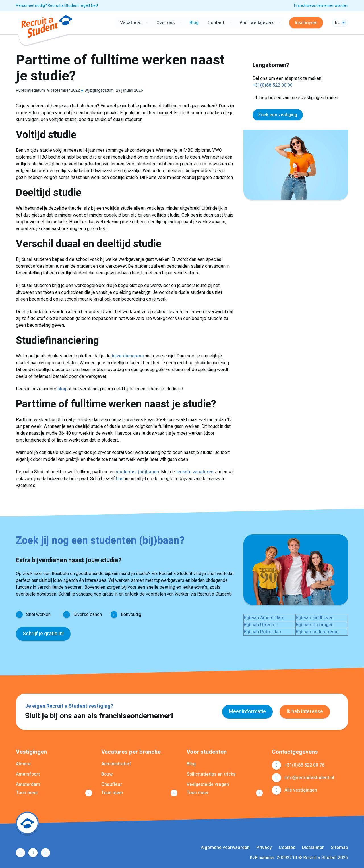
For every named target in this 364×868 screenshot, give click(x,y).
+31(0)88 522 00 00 (273, 85)
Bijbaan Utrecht (260, 625)
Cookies (287, 848)
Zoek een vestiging (278, 115)
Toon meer (27, 793)
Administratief (116, 764)
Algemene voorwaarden (225, 848)
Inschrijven (306, 23)
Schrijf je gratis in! (43, 634)
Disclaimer (313, 848)
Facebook (20, 853)
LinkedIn (33, 853)
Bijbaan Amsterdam (264, 618)
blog (62, 389)
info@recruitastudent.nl (309, 778)
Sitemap (339, 848)
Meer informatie (247, 712)
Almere (23, 764)
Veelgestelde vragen (208, 784)
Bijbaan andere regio (317, 632)
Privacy (264, 848)
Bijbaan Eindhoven (315, 618)
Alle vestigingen (301, 790)
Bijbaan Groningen (315, 625)
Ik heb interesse (305, 712)
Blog (194, 23)
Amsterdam (28, 784)
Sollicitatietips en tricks (211, 774)
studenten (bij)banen (137, 472)
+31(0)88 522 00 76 (304, 765)
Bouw (107, 774)
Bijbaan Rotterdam (263, 632)
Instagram (45, 853)
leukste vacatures (195, 472)
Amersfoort (28, 774)
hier (120, 479)
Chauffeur (112, 784)
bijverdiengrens (128, 356)
